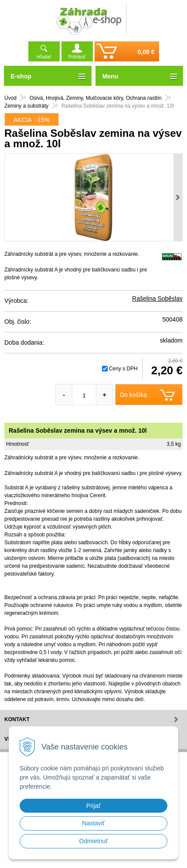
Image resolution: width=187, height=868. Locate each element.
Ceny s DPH (123, 369)
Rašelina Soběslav (157, 298)
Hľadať (44, 57)
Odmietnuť (94, 841)
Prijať (93, 806)
